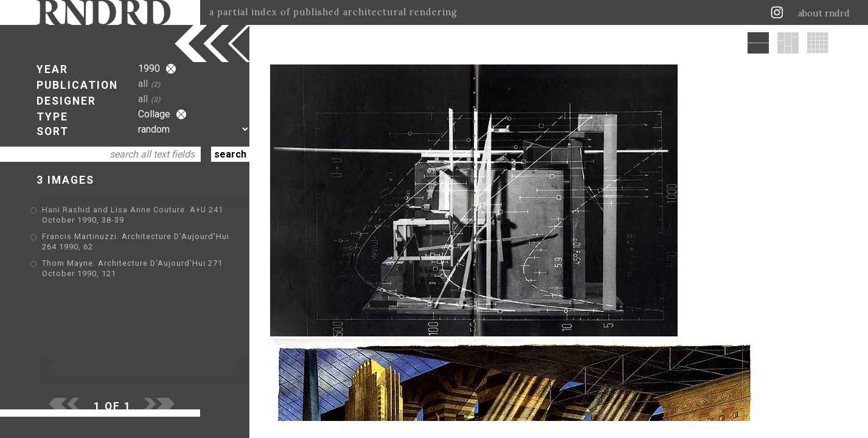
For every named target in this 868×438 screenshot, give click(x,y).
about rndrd (824, 13)
